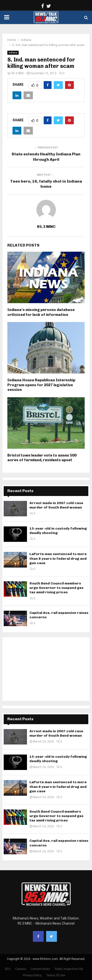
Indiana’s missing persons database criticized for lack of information (41, 312)
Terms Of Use (56, 975)
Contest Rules (40, 969)
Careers (21, 969)
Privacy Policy (32, 975)
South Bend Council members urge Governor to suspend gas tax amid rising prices (56, 588)
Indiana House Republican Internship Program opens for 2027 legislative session (41, 385)
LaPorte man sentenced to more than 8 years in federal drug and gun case (58, 558)
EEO (8, 969)
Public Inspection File (69, 969)
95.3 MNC (18, 73)
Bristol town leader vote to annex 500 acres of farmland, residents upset (42, 458)
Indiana (13, 53)
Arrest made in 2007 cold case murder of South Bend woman (56, 505)
